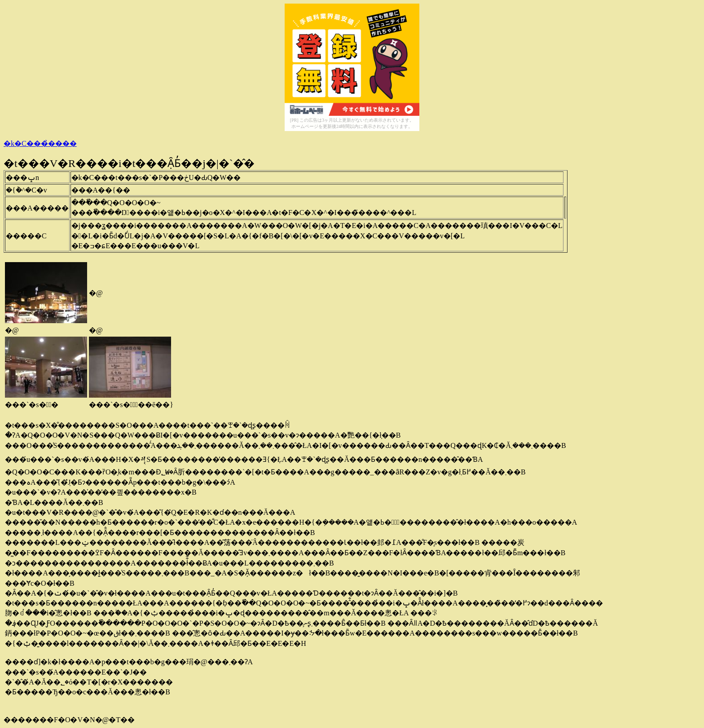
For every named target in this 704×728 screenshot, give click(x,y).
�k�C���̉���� (40, 143)
